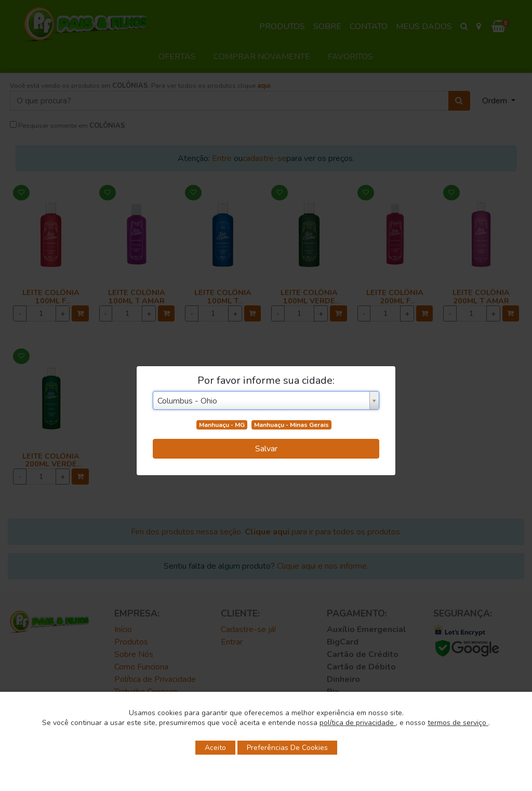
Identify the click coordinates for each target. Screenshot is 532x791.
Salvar (266, 449)
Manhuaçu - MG (222, 425)
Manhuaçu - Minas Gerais (291, 425)
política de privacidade (358, 723)
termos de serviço (458, 723)
